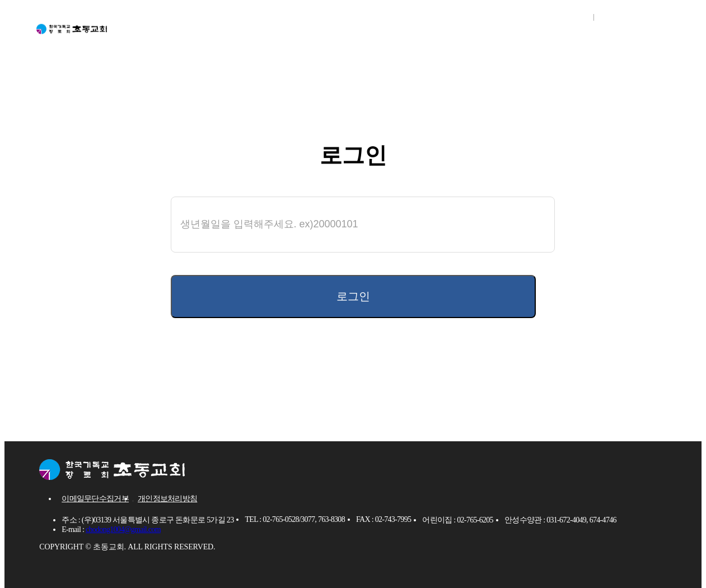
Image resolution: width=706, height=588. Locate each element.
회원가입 (623, 17)
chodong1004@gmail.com (123, 531)
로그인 (568, 17)
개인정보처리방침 (167, 500)
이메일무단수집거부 (95, 500)
